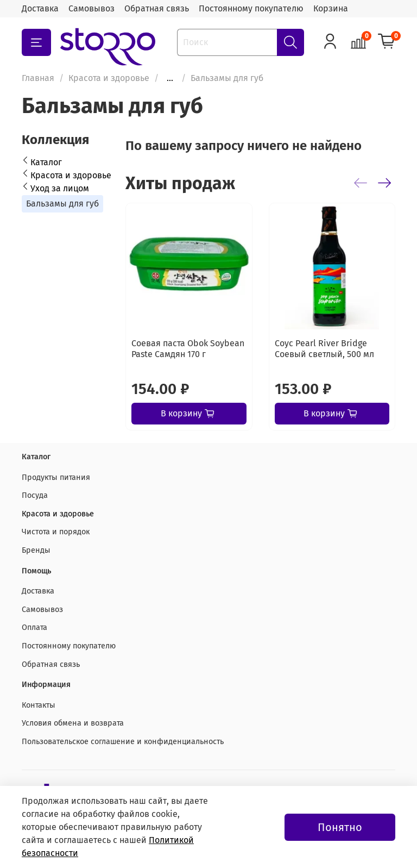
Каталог (46, 162)
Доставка (40, 8)
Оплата (34, 627)
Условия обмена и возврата (73, 723)
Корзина (331, 8)
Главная (38, 78)
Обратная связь (157, 8)
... (170, 78)
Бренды (36, 550)
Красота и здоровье (109, 78)
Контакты (39, 705)
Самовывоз (91, 8)
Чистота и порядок (56, 532)
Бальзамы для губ (62, 204)
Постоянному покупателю (251, 8)
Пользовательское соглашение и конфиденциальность (123, 742)
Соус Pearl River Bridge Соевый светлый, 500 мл (324, 349)
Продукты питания (56, 477)
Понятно (340, 827)
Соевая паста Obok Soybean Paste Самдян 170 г (188, 349)
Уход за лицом (60, 188)
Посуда (35, 495)
